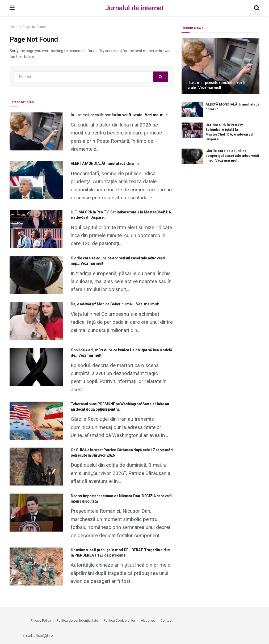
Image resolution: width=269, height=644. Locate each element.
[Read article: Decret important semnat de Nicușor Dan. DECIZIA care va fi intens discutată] (36, 513)
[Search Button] (257, 8)
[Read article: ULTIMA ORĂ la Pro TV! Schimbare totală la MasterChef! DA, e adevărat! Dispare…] (36, 229)
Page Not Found (34, 27)
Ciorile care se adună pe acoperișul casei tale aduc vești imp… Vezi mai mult (232, 156)
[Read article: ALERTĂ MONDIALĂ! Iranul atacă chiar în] (36, 180)
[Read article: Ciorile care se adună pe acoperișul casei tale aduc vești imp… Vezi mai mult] (36, 275)
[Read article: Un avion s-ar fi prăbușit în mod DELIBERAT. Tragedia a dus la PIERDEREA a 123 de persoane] (36, 567)
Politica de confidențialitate (77, 620)
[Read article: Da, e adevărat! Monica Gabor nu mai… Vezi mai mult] (36, 321)
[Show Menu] (12, 8)
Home (14, 27)
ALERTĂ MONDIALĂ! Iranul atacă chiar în (105, 163)
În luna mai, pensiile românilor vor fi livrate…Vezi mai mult (119, 115)
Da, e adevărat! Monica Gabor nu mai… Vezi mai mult (115, 304)
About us (148, 620)
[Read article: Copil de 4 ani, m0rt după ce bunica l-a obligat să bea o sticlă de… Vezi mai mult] (36, 367)
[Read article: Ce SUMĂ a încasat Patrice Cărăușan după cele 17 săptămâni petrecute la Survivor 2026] (36, 467)
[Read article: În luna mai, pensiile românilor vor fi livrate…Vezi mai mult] (36, 131)
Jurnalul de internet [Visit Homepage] (134, 8)
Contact (167, 620)
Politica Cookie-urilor (119, 620)
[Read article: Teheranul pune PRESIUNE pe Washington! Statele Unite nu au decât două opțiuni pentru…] (36, 421)
